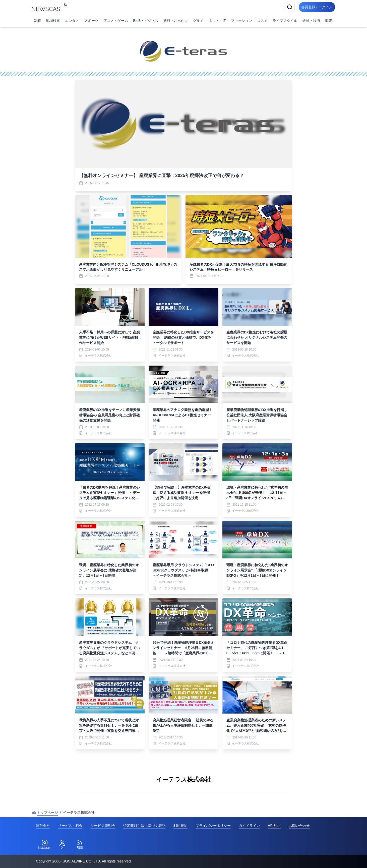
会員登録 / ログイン (316, 7)
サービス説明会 (103, 826)
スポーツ (91, 21)
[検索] (287, 7)
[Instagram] (45, 845)
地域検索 (53, 21)
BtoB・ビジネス (146, 21)
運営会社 (43, 826)
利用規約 (180, 826)
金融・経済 (311, 21)
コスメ (262, 21)
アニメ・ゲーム (116, 21)
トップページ (45, 813)
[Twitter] (62, 845)
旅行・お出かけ (176, 21)
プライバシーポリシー (213, 826)
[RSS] (80, 845)
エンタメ (72, 21)
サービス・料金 (70, 826)
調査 (329, 21)
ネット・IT (217, 21)
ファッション (241, 21)
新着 (37, 21)
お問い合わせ (299, 826)
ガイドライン (249, 826)
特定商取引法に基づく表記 (144, 826)
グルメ (198, 21)
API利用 (274, 826)
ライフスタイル (285, 21)
